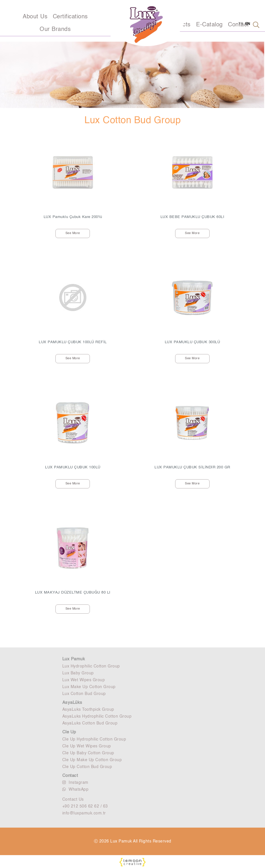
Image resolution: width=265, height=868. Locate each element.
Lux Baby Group (78, 673)
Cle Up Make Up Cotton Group (92, 760)
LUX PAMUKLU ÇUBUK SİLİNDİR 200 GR (192, 467)
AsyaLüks (72, 703)
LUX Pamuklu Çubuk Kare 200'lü (73, 217)
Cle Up (69, 732)
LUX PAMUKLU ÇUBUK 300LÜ (193, 342)
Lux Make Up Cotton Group (89, 687)
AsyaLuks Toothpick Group (88, 710)
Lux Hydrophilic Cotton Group (91, 666)
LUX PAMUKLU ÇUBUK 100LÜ (73, 467)
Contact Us (73, 800)
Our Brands (55, 30)
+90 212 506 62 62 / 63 (85, 806)
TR (241, 24)
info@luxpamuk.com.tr (84, 813)
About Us (35, 17)
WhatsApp (76, 789)
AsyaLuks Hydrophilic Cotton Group (97, 716)
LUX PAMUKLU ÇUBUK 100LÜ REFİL (73, 342)
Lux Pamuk (74, 659)
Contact (70, 776)
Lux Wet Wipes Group (84, 680)
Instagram (75, 782)
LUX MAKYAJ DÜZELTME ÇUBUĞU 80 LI (73, 593)
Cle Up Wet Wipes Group (87, 746)
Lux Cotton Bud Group (84, 694)
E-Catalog (209, 25)
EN (248, 24)
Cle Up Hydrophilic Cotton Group (94, 739)
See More (73, 233)
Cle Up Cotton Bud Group (87, 767)
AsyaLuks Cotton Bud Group (90, 723)
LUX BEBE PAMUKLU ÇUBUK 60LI (193, 217)
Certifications (70, 17)
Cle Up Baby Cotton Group (88, 753)
